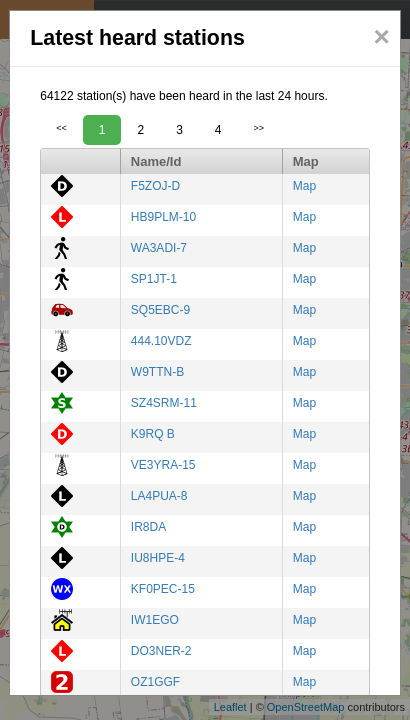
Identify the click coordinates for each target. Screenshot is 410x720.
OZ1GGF (155, 682)
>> (259, 128)
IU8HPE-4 (158, 558)
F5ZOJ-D (155, 186)
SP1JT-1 (154, 279)
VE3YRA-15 (163, 465)
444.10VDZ (161, 341)
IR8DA (148, 527)
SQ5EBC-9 (160, 310)
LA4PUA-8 (159, 496)
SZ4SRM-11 (164, 403)
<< (61, 128)
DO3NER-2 (161, 651)
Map (304, 186)
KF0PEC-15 (163, 589)
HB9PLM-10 (163, 217)
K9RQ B (153, 434)
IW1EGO (155, 620)
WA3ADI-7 (159, 248)
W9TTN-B (157, 372)
